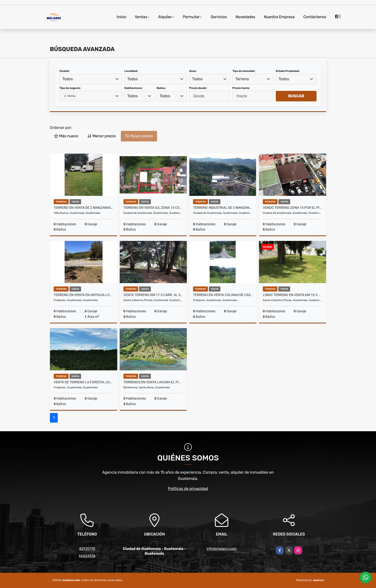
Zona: (193, 71)
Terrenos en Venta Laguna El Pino (153, 382)
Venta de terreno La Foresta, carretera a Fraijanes (84, 382)
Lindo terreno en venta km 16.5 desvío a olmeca (293, 295)
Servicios (219, 17)
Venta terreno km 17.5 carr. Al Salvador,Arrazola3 (153, 295)
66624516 (87, 556)
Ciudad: (65, 71)
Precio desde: (198, 88)
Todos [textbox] (68, 79)
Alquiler (165, 17)
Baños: (161, 88)
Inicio (121, 17)
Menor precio (101, 136)
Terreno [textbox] (242, 79)
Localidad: (131, 71)
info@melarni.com (222, 549)
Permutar (191, 17)
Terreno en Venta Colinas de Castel (223, 295)
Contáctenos (315, 17)
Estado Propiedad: (288, 71)
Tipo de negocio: (70, 88)
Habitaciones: (134, 88)
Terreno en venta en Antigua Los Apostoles (84, 295)
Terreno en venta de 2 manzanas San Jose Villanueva (84, 208)
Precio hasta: (241, 88)
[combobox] (91, 79)
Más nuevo (66, 136)
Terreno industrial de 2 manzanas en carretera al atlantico (223, 208)
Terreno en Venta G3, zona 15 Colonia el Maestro (153, 208)
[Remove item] (66, 96)
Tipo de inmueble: (244, 71)
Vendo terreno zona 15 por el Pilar (293, 208)
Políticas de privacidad (188, 489)
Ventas (141, 17)
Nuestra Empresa (279, 17)
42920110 (87, 549)
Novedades (245, 17)
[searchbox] (64, 104)
